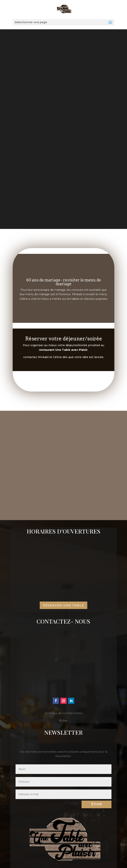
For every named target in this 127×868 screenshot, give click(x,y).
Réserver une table (64, 605)
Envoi (96, 804)
